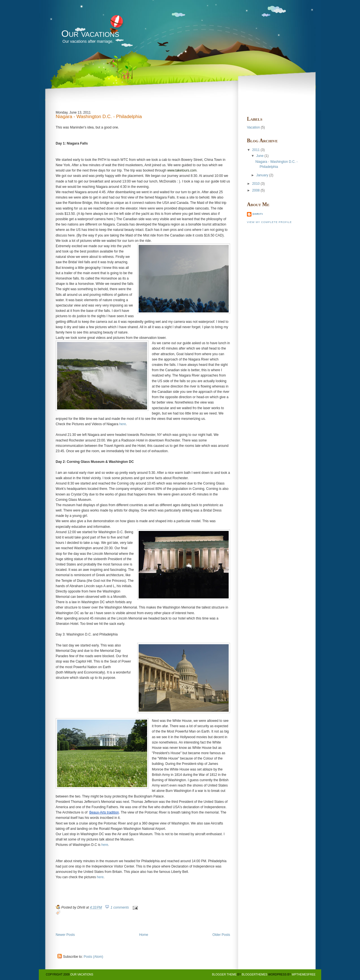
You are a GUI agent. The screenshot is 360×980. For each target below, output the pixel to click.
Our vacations (90, 33)
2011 (256, 150)
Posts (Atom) (93, 957)
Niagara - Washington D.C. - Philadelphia (99, 117)
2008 (256, 190)
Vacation (253, 127)
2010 (256, 184)
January (262, 175)
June (260, 156)
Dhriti (258, 214)
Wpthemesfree (304, 975)
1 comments (120, 907)
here (123, 424)
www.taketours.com (182, 170)
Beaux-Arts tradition (104, 812)
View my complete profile (269, 222)
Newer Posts (65, 935)
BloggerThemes (254, 975)
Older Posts (221, 935)
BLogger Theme (224, 975)
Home (144, 935)
